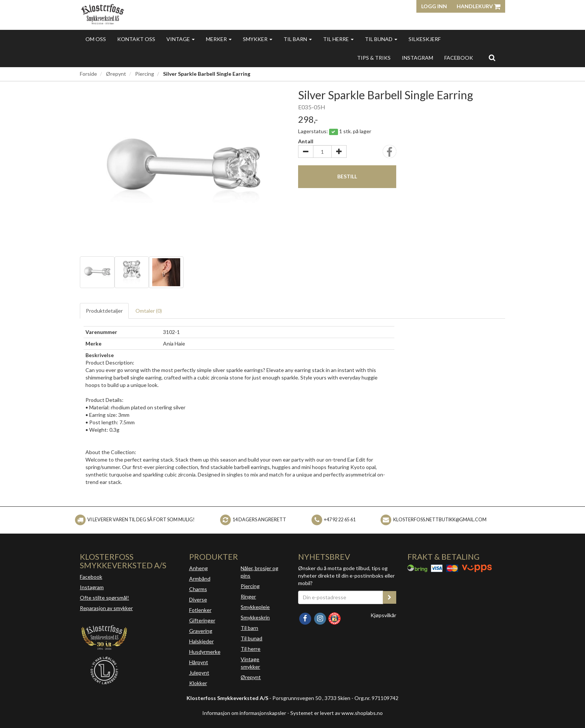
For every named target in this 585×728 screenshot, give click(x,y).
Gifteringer (202, 620)
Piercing (145, 74)
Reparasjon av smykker (106, 608)
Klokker (198, 683)
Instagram (92, 587)
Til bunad (381, 39)
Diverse (198, 599)
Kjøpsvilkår (383, 615)
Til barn (298, 39)
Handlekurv (478, 6)
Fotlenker (200, 610)
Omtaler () (149, 311)
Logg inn (434, 6)
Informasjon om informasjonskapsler (244, 713)
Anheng (198, 568)
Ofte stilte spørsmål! (104, 598)
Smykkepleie (255, 607)
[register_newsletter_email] (390, 597)
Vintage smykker (250, 663)
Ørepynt (116, 74)
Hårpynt (199, 662)
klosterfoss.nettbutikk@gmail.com (440, 520)
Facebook (91, 577)
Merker (219, 39)
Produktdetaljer (104, 311)
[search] (492, 57)
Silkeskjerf (425, 39)
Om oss (96, 39)
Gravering (201, 631)
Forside (88, 74)
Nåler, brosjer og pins (259, 572)
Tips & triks (374, 58)
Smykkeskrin (255, 617)
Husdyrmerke (205, 652)
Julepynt (199, 673)
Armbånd (200, 579)
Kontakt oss (136, 39)
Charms (198, 589)
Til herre (338, 39)
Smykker (258, 39)
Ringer (248, 596)
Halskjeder (201, 641)
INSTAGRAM (417, 58)
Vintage (181, 39)
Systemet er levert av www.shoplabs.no (337, 713)
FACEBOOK (459, 58)
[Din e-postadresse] (341, 597)
